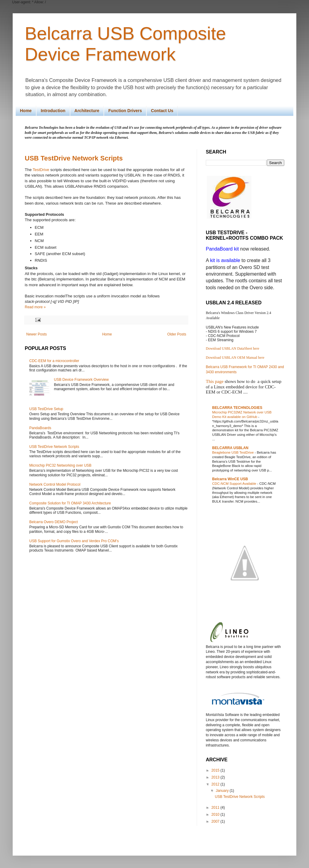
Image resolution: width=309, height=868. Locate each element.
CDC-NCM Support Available (235, 484)
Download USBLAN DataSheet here (233, 348)
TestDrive (41, 170)
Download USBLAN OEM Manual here (235, 358)
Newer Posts (37, 334)
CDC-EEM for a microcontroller (54, 361)
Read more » (35, 307)
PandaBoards (40, 428)
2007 (216, 821)
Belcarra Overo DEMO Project (54, 522)
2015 (216, 770)
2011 (216, 808)
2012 (216, 784)
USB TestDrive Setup (46, 409)
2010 (216, 815)
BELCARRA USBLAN (230, 448)
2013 (216, 777)
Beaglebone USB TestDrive (233, 452)
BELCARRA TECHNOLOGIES (237, 408)
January (223, 791)
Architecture (87, 111)
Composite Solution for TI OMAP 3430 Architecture (70, 503)
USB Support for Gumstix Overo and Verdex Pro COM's (74, 541)
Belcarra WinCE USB (230, 479)
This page (215, 381)
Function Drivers (125, 111)
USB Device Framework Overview (81, 380)
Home (26, 111)
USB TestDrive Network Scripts (74, 158)
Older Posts (177, 334)
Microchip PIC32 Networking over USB (60, 465)
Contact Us (162, 111)
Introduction (53, 111)
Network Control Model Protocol (55, 484)
